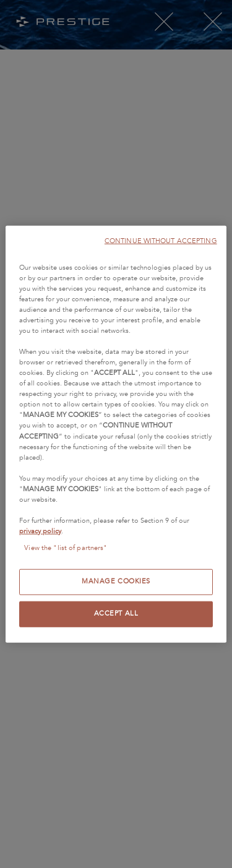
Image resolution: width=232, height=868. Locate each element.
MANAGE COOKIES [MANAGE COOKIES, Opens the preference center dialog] (116, 582)
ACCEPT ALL (116, 614)
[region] (116, 434)
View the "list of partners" (66, 548)
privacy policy (40, 531)
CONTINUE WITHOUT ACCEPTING (161, 240)
